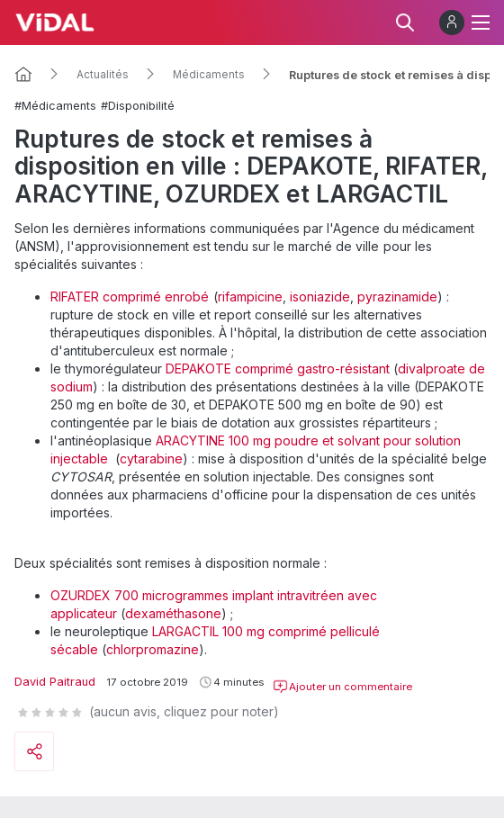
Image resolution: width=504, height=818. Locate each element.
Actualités (103, 75)
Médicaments (209, 75)
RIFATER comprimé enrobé (130, 297)
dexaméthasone (173, 613)
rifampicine (250, 297)
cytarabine (151, 458)
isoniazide (320, 297)
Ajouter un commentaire (342, 687)
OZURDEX (82, 595)
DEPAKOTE (200, 369)
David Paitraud (55, 682)
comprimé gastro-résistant (312, 369)
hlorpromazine (156, 649)
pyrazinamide (397, 297)
